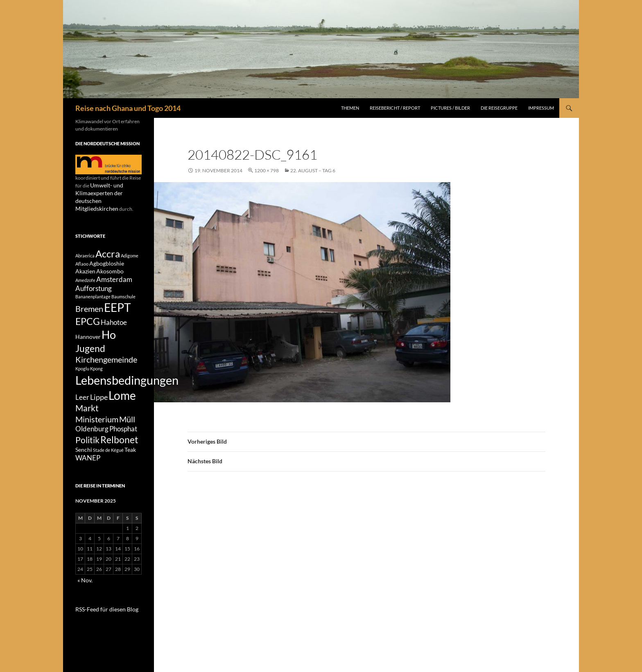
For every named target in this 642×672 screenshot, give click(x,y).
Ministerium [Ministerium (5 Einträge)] (97, 435)
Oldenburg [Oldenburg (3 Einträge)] (92, 446)
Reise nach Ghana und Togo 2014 (128, 108)
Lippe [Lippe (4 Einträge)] (99, 408)
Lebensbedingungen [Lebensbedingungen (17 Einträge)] (127, 389)
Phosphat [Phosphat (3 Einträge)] (123, 446)
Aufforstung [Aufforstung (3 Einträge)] (94, 286)
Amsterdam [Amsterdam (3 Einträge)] (114, 275)
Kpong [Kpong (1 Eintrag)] (96, 376)
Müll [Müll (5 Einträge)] (127, 435)
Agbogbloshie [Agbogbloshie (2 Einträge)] (107, 257)
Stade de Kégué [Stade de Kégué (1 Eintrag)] (108, 470)
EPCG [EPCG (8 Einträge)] (88, 322)
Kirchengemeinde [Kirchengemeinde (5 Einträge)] (106, 367)
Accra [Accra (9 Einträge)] (108, 245)
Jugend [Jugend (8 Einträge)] (90, 353)
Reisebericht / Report (395, 108)
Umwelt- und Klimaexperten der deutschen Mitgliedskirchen (107, 193)
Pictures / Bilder (450, 108)
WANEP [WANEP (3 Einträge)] (88, 479)
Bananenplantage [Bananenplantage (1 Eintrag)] (93, 294)
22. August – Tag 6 (313, 170)
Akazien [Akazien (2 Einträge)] (85, 266)
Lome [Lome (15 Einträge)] (122, 407)
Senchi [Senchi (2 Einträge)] (84, 470)
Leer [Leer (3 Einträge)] (82, 409)
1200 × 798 (267, 170)
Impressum (541, 108)
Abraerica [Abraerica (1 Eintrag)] (85, 247)
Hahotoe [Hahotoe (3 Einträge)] (114, 323)
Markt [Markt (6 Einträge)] (87, 422)
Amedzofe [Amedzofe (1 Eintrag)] (85, 276)
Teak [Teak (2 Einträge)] (130, 470)
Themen (350, 108)
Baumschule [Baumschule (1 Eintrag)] (123, 294)
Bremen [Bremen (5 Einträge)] (89, 307)
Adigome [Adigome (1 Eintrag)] (130, 247)
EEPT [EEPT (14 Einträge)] (118, 306)
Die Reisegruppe (499, 108)
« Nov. (84, 601)
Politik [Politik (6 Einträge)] (87, 458)
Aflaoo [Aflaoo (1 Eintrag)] (82, 258)
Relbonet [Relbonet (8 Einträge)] (119, 458)
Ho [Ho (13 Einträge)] (109, 337)
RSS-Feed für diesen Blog (102, 629)
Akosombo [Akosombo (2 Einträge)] (110, 266)
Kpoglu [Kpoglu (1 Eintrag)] (82, 376)
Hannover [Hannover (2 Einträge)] (88, 339)
